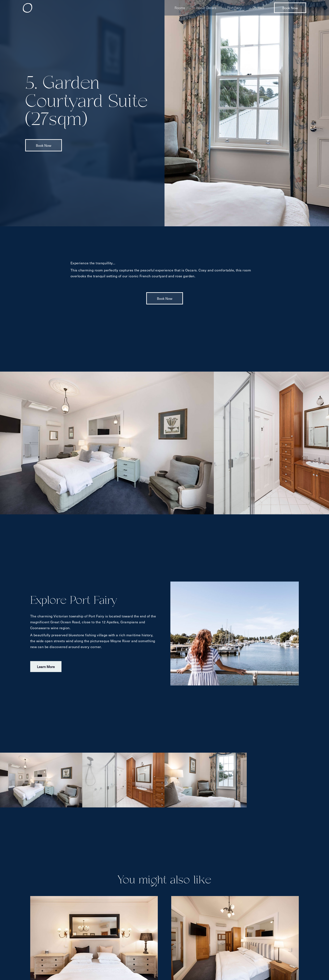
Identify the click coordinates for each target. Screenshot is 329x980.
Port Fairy (234, 8)
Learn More (46, 667)
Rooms (180, 8)
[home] (28, 8)
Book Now (290, 8)
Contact (258, 8)
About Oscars (206, 8)
